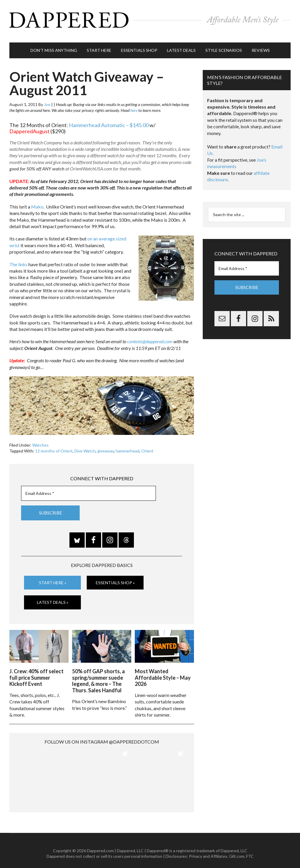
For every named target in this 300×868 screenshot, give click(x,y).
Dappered (150, 19)
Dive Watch (85, 446)
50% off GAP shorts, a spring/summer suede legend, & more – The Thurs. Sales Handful (98, 675)
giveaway (106, 446)
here (134, 106)
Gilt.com (237, 851)
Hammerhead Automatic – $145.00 (109, 120)
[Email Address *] (88, 489)
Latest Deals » (53, 598)
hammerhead (128, 446)
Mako (37, 202)
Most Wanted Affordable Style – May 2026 (163, 672)
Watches (40, 441)
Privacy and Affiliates (208, 851)
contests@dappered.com (150, 337)
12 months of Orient (54, 446)
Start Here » (53, 578)
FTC (250, 851)
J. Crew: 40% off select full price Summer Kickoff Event (36, 672)
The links (18, 260)
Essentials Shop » (115, 578)
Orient (147, 446)
